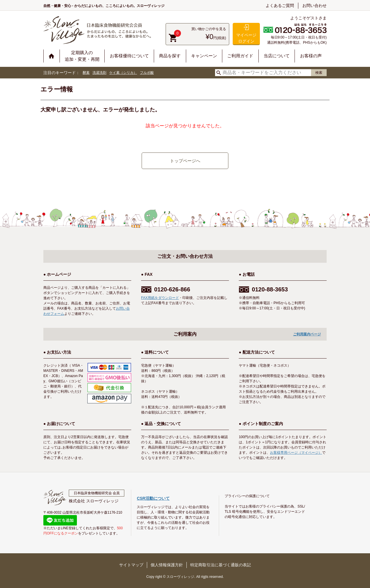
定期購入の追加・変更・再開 (82, 56)
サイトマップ (131, 565)
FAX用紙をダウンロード (160, 298)
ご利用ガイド (240, 56)
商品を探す (170, 56)
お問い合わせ (314, 5)
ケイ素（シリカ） (123, 73)
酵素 (86, 73)
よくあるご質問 (280, 5)
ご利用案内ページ (307, 334)
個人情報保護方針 (167, 565)
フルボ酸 (147, 73)
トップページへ (185, 161)
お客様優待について (129, 56)
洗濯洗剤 (99, 73)
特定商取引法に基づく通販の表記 (221, 565)
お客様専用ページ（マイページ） (296, 453)
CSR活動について (153, 498)
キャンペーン (204, 56)
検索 (319, 73)
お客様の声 (311, 56)
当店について (277, 56)
